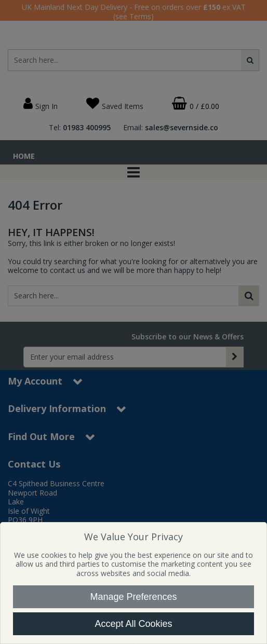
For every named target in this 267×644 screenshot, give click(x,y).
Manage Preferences (133, 597)
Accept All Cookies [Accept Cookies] (133, 624)
